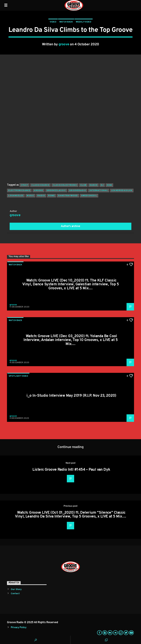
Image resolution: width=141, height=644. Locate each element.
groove (64, 44)
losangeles (16, 196)
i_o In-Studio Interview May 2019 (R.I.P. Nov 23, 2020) (71, 396)
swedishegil (89, 196)
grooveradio (78, 190)
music (30, 196)
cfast (24, 185)
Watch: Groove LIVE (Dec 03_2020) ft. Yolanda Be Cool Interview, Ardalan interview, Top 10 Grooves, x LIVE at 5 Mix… (70, 340)
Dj (102, 185)
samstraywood (68, 196)
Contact (15, 594)
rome (51, 196)
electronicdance (19, 190)
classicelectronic (65, 185)
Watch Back (66, 22)
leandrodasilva (122, 190)
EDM (109, 185)
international (99, 190)
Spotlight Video (18, 376)
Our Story (16, 589)
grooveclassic (56, 190)
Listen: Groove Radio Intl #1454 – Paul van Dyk (71, 470)
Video (53, 22)
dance (94, 185)
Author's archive (70, 226)
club (83, 185)
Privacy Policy (19, 628)
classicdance (40, 185)
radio (41, 196)
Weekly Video (84, 22)
